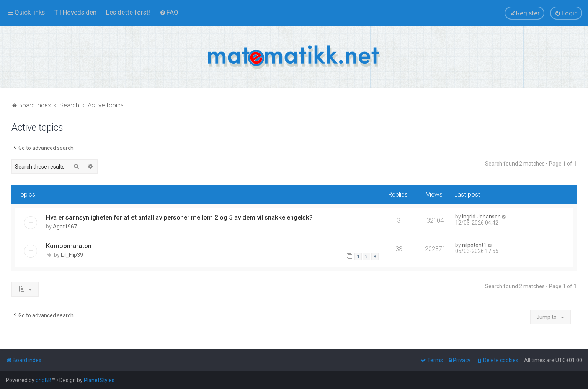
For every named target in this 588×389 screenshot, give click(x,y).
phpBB (44, 380)
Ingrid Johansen (481, 217)
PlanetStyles (99, 380)
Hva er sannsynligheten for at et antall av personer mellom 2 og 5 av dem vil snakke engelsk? (179, 217)
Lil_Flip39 (72, 255)
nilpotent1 (474, 245)
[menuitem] (75, 12)
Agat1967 (65, 227)
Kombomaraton (69, 246)
